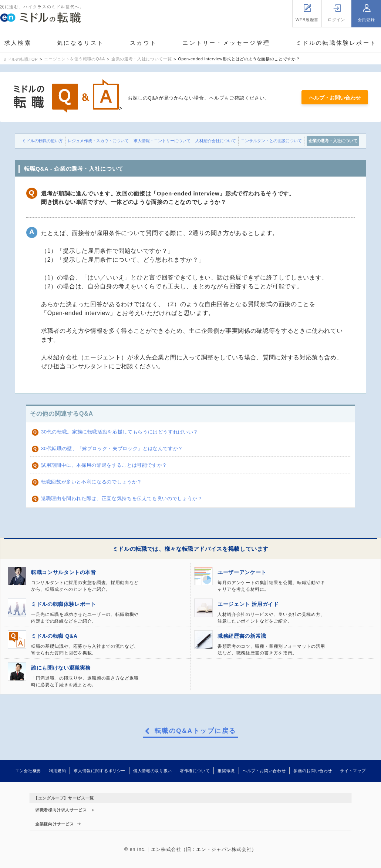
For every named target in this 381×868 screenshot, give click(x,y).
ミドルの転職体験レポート (336, 43)
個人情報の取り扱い (153, 771)
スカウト (143, 43)
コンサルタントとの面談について (271, 141)
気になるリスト (80, 43)
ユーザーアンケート (242, 572)
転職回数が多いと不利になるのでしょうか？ (92, 482)
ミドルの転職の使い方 (43, 141)
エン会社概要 (28, 771)
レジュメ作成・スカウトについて (98, 141)
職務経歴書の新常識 (242, 636)
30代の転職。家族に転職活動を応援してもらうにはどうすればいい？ (120, 432)
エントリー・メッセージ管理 (226, 43)
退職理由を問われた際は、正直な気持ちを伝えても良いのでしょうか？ (122, 498)
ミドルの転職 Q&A (54, 636)
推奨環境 (226, 771)
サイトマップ (353, 771)
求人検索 (18, 43)
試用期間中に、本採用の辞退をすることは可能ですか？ (104, 465)
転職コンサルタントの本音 (64, 572)
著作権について (195, 771)
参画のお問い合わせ (313, 771)
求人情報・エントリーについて (162, 141)
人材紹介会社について (216, 141)
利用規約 (58, 771)
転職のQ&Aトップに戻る (195, 731)
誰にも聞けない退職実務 (61, 668)
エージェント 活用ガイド (248, 604)
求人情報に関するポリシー (100, 771)
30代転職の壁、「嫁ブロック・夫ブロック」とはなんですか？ (112, 448)
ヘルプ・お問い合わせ (335, 98)
